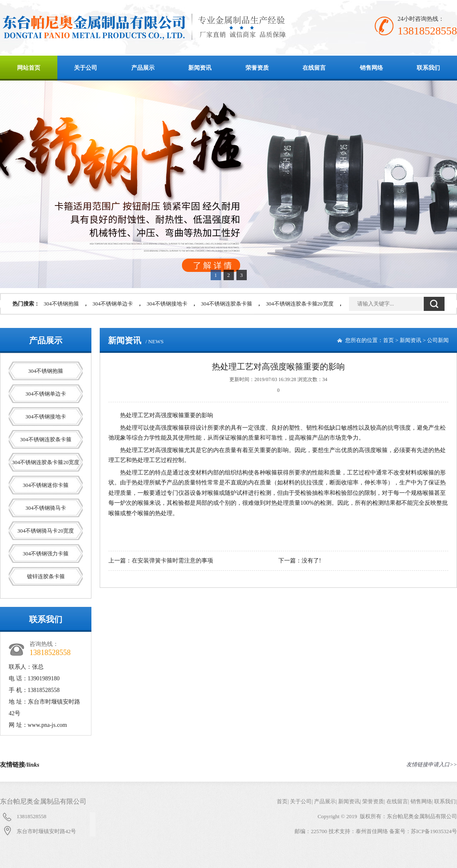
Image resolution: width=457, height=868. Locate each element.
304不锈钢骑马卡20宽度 (46, 531)
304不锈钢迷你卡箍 (46, 485)
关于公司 (86, 68)
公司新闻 (438, 340)
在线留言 (314, 68)
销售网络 (371, 68)
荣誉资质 (257, 68)
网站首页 (29, 68)
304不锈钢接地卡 (167, 304)
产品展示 (143, 68)
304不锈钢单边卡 (113, 304)
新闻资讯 (200, 68)
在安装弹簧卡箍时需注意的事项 (172, 561)
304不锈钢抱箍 (61, 304)
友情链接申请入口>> (432, 764)
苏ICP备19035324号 (434, 831)
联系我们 (428, 68)
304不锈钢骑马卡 (46, 508)
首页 (388, 340)
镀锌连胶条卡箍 (46, 576)
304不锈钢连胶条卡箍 (227, 304)
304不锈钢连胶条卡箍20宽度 (300, 304)
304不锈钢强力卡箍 (46, 554)
